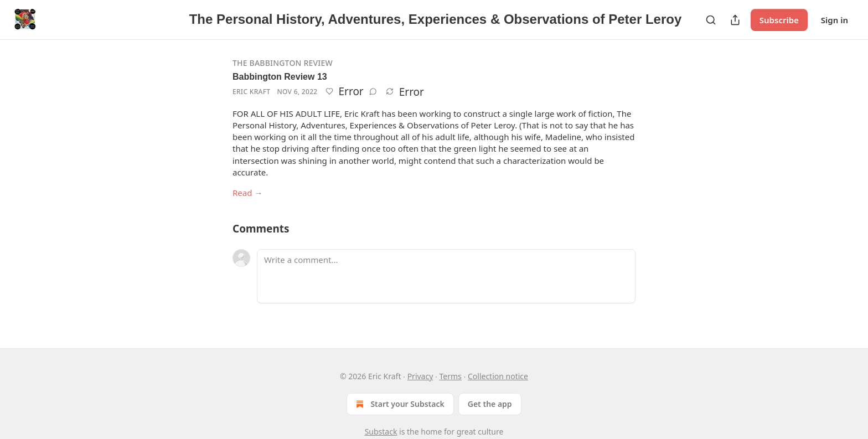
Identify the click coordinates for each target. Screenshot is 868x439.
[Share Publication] (735, 20)
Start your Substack (399, 404)
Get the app (490, 404)
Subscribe (779, 20)
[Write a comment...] (446, 276)
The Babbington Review (283, 63)
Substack (381, 432)
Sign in (835, 20)
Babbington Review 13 (280, 77)
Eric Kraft (251, 92)
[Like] (329, 91)
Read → (247, 193)
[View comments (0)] (373, 91)
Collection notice (498, 376)
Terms (451, 376)
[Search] (711, 20)
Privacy (420, 376)
